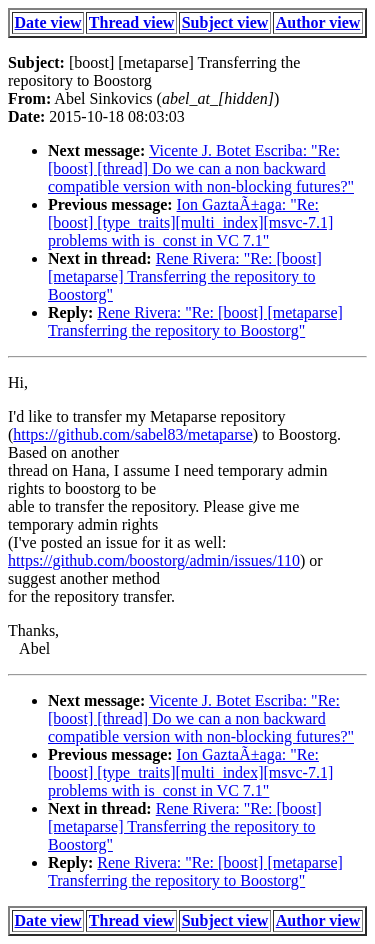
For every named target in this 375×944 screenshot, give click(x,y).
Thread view (131, 22)
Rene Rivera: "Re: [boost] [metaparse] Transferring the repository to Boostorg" (185, 276)
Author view (318, 22)
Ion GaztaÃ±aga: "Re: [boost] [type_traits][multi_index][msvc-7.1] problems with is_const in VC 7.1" (190, 222)
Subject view (225, 22)
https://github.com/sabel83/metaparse (133, 434)
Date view (48, 22)
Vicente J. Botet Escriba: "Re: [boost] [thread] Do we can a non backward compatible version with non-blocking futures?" (201, 168)
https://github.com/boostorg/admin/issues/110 (154, 560)
